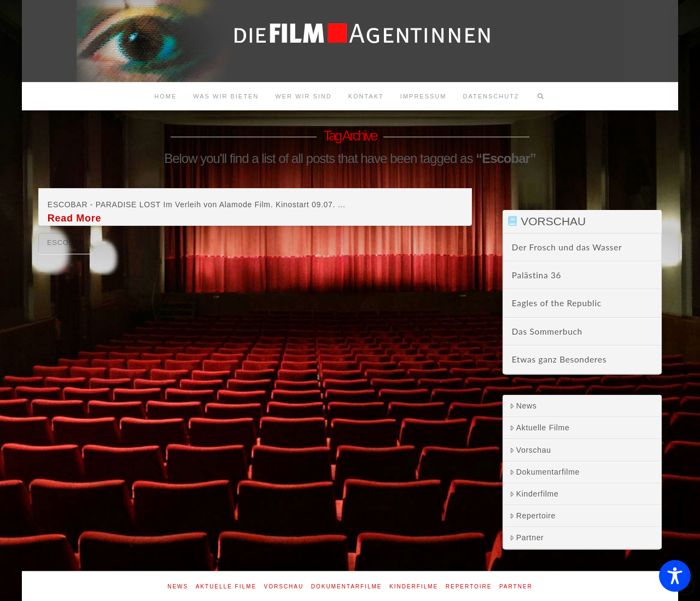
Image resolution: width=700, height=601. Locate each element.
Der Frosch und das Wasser (567, 247)
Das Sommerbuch (547, 331)
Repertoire (533, 516)
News (523, 406)
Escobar (66, 243)
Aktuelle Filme (540, 428)
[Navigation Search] (541, 96)
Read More (74, 218)
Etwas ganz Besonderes (559, 359)
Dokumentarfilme (545, 472)
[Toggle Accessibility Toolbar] (675, 576)
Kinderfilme (534, 494)
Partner (527, 538)
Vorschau (530, 450)
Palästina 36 (536, 275)
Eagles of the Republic (557, 303)
